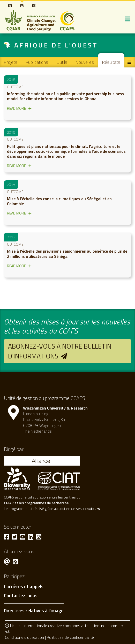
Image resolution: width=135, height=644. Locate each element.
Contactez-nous (21, 596)
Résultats (111, 62)
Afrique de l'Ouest (56, 45)
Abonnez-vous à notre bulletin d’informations (60, 351)
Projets (11, 62)
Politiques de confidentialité (70, 637)
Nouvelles (85, 62)
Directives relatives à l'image (34, 611)
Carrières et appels (24, 587)
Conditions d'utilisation (24, 637)
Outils (62, 62)
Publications (37, 62)
